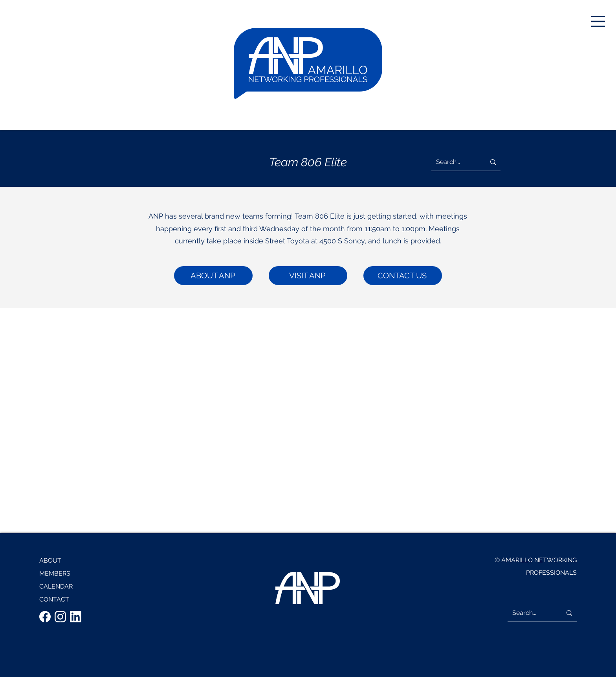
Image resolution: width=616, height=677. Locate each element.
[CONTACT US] (403, 276)
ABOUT (50, 560)
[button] (598, 21)
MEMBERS (55, 573)
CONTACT (54, 599)
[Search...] (453, 162)
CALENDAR (56, 586)
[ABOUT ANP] (213, 276)
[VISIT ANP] (308, 276)
